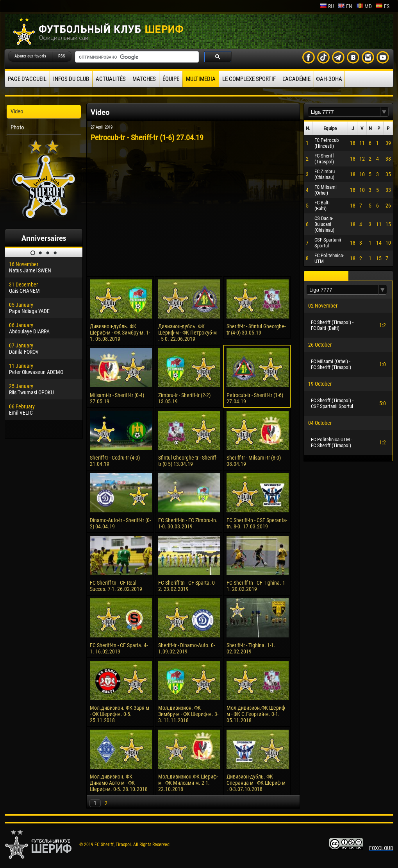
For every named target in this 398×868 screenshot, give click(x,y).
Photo (17, 127)
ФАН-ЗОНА (329, 79)
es (383, 6)
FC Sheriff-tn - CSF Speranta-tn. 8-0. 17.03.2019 (257, 523)
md (364, 6)
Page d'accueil (27, 79)
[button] (384, 112)
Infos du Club (71, 79)
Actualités (111, 79)
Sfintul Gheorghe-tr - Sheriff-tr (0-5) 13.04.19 (188, 461)
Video (17, 111)
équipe (171, 79)
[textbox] (344, 112)
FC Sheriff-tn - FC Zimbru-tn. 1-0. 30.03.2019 (188, 523)
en (345, 6)
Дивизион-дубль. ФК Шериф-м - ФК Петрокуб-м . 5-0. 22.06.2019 (187, 333)
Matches (144, 79)
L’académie (296, 79)
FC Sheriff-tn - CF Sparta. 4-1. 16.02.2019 (119, 648)
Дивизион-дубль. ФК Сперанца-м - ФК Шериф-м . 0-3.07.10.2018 (256, 783)
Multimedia (201, 79)
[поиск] (136, 57)
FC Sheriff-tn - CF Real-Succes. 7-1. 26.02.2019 (116, 586)
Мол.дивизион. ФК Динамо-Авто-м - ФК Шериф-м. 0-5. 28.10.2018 (119, 783)
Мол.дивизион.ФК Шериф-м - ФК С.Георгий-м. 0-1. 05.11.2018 (256, 714)
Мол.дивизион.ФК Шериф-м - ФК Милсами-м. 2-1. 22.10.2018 (188, 783)
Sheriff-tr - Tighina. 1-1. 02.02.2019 (251, 648)
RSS (62, 56)
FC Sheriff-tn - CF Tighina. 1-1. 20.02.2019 (256, 586)
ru (327, 6)
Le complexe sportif (249, 79)
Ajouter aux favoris (30, 56)
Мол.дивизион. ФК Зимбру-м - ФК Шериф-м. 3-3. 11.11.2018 (188, 714)
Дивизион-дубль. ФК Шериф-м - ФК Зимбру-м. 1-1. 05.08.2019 (120, 333)
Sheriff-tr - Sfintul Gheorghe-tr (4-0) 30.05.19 (256, 329)
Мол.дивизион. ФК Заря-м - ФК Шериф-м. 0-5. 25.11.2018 (120, 714)
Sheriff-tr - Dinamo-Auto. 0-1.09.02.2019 (187, 648)
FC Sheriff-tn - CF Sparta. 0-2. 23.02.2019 (187, 586)
